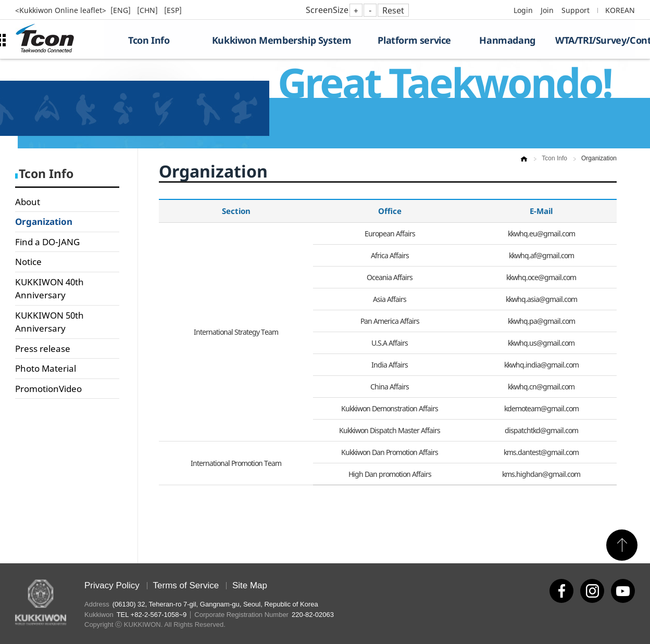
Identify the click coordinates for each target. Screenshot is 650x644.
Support (576, 10)
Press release (43, 349)
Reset (393, 10)
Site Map (250, 585)
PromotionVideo (48, 389)
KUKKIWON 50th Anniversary (49, 322)
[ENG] (122, 10)
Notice (28, 262)
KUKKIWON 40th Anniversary (49, 289)
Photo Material (46, 368)
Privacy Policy (112, 585)
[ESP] (173, 10)
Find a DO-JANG (47, 242)
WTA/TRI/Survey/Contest (595, 40)
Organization (44, 222)
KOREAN (620, 10)
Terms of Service (186, 585)
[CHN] (148, 10)
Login (523, 10)
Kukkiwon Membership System (282, 40)
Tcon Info (149, 40)
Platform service (414, 40)
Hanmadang (507, 40)
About (28, 202)
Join (547, 10)
